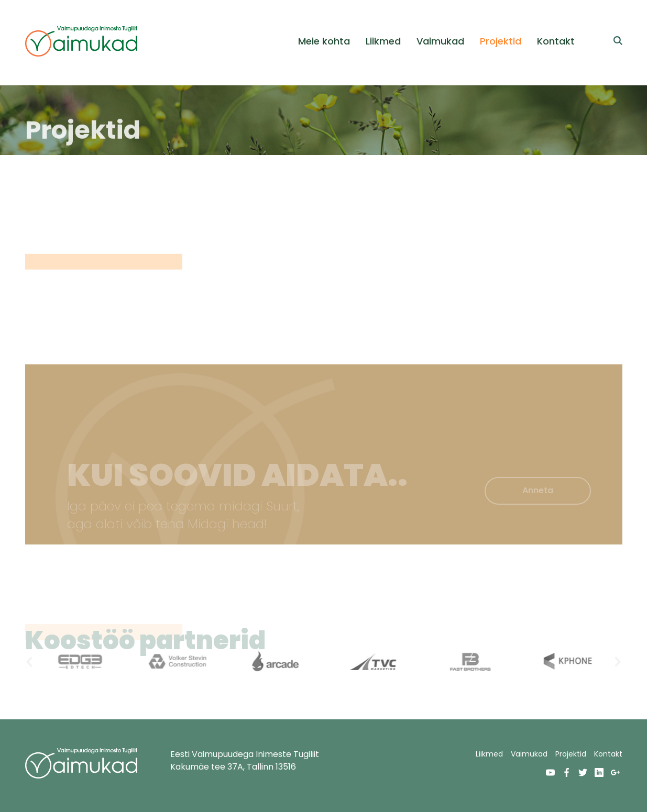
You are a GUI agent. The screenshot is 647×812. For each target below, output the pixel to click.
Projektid (501, 41)
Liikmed (383, 41)
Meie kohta (324, 41)
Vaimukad (440, 41)
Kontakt (556, 41)
